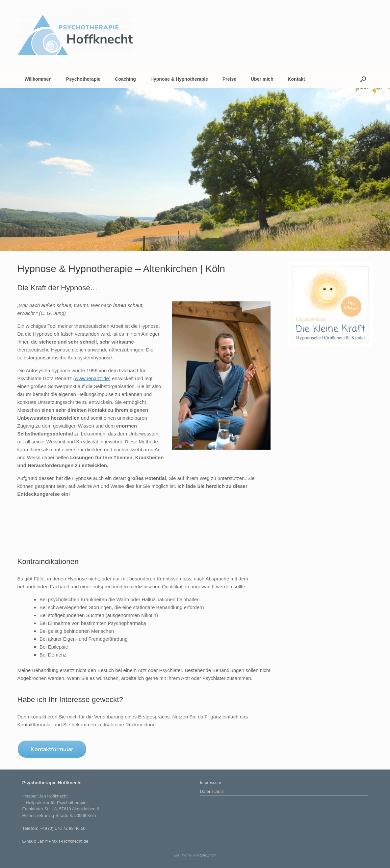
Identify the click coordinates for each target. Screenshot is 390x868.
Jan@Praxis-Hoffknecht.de (63, 841)
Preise (229, 79)
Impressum (211, 783)
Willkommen (38, 79)
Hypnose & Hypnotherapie (179, 79)
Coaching (125, 79)
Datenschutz (212, 791)
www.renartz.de (92, 378)
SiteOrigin (208, 855)
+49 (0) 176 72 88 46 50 (63, 828)
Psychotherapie (83, 79)
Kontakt (296, 79)
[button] (363, 79)
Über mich (262, 79)
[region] (195, 169)
